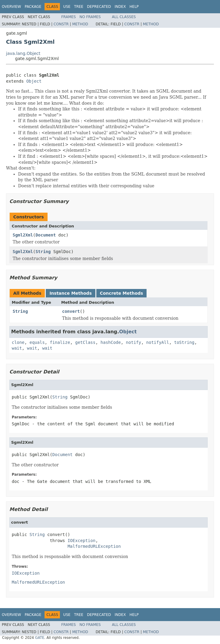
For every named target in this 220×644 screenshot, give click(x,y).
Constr (61, 24)
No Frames (90, 17)
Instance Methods (70, 293)
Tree (79, 7)
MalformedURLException (94, 546)
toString (184, 342)
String (43, 252)
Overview (11, 7)
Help (134, 7)
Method (80, 24)
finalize (60, 342)
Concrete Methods (122, 293)
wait (17, 348)
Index (120, 7)
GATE (40, 638)
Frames (68, 17)
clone (18, 342)
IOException (81, 541)
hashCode (111, 342)
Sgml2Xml (23, 235)
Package (33, 7)
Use (67, 7)
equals (37, 342)
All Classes (124, 17)
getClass (85, 342)
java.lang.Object (23, 53)
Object (34, 81)
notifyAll (158, 342)
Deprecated (99, 7)
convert (71, 311)
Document (46, 235)
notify (133, 342)
